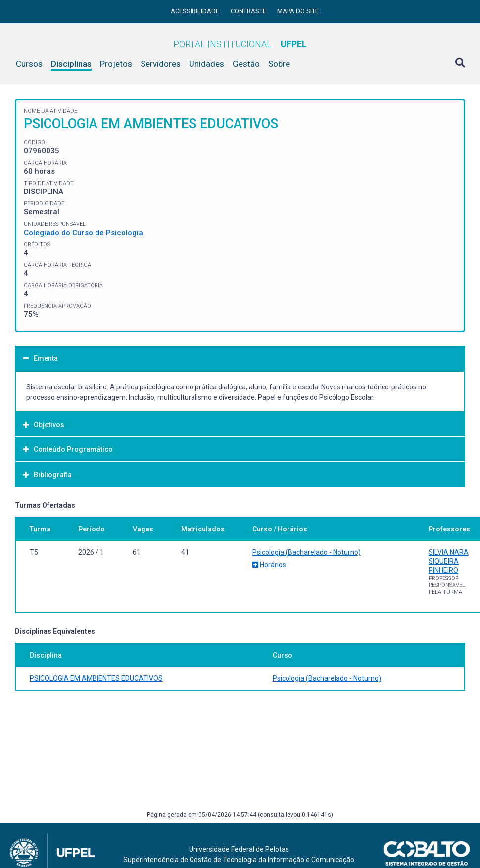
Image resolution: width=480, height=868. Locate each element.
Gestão (246, 64)
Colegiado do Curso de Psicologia (83, 233)
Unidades (207, 64)
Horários (269, 565)
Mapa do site (298, 11)
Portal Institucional (240, 44)
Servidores (161, 64)
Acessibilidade (196, 11)
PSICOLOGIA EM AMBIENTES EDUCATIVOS (96, 678)
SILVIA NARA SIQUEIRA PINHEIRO (449, 561)
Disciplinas (71, 64)
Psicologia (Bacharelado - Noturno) (307, 552)
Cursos (29, 64)
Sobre (279, 64)
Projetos (116, 64)
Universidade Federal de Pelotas (239, 849)
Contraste (249, 11)
